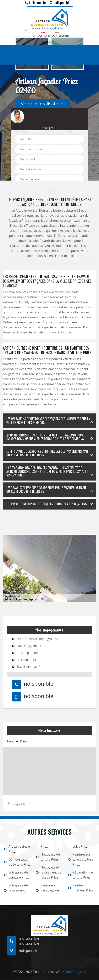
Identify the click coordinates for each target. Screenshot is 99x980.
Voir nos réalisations (43, 104)
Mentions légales (74, 972)
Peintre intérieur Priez (81, 888)
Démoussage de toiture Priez (17, 862)
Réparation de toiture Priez (81, 875)
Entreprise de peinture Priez (16, 875)
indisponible (35, 3)
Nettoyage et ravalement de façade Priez (49, 872)
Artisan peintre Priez (17, 849)
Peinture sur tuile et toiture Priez (81, 859)
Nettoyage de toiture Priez (48, 857)
